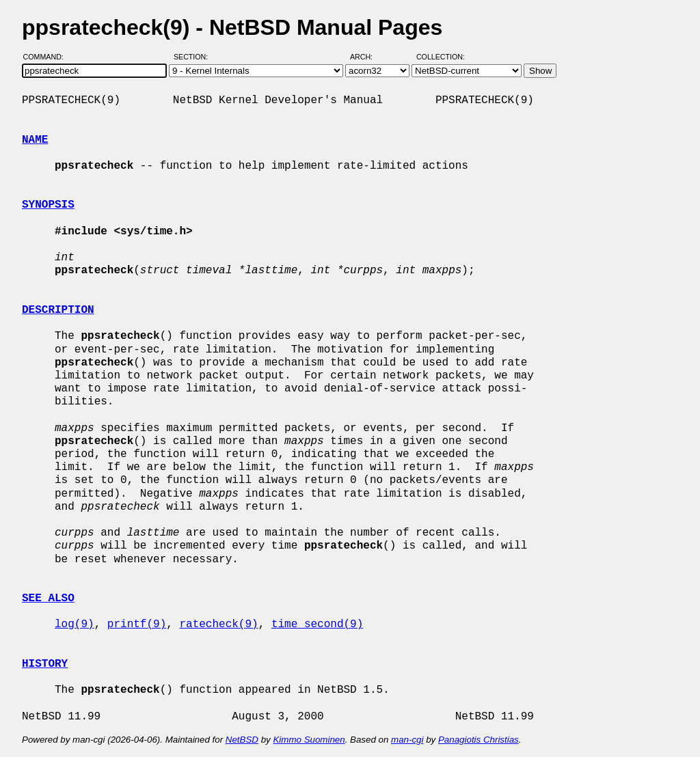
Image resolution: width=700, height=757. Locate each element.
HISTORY (45, 664)
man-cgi (407, 740)
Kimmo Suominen (309, 740)
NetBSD (242, 740)
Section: (194, 57)
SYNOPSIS (48, 205)
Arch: (367, 57)
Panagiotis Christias (479, 740)
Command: (48, 57)
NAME (35, 140)
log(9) (75, 624)
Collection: (441, 57)
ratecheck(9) (218, 624)
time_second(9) (317, 624)
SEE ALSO (48, 598)
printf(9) (137, 624)
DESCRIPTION (58, 310)
